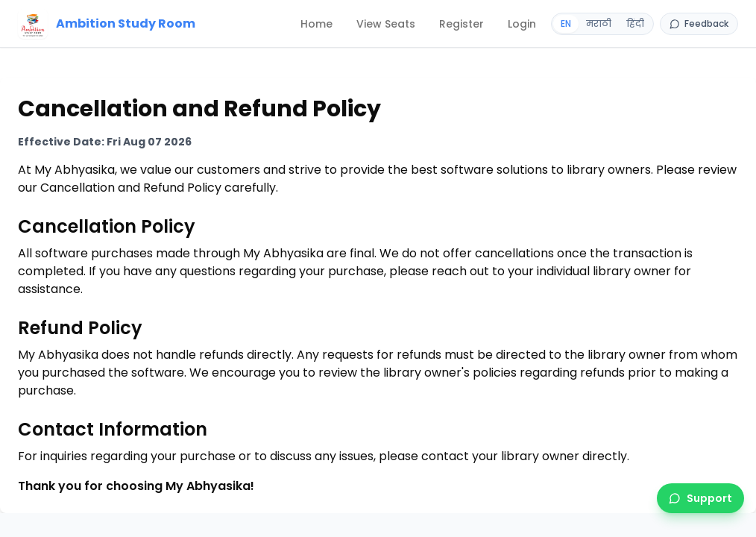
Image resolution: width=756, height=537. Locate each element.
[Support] (700, 498)
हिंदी (635, 23)
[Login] (522, 24)
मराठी (599, 23)
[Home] (107, 24)
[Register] (462, 24)
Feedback (699, 23)
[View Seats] (386, 24)
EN (566, 23)
